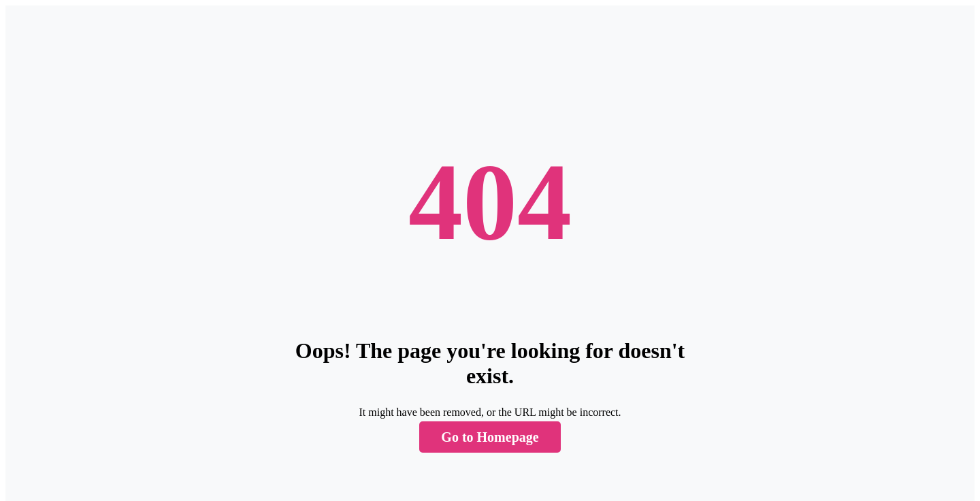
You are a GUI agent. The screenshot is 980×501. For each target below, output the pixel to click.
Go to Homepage (490, 437)
